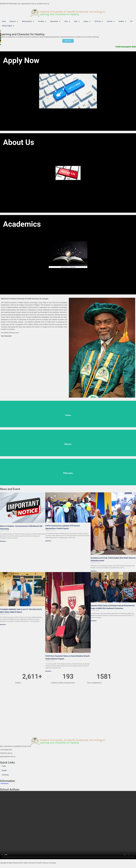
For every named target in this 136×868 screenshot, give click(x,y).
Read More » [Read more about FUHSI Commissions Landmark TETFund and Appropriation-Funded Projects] (48, 541)
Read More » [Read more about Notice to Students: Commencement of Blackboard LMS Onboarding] (3, 541)
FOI (131, 21)
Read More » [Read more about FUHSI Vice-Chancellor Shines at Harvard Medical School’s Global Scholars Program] (48, 671)
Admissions (55, 21)
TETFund (99, 21)
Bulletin (4, 770)
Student (122, 21)
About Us (14, 21)
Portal (4, 766)
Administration (28, 21)
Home (4, 21)
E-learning (5, 775)
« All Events (4, 784)
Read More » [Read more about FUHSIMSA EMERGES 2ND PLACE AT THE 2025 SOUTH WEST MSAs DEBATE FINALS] (3, 625)
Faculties (42, 21)
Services (111, 21)
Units (67, 21)
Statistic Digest (8, 26)
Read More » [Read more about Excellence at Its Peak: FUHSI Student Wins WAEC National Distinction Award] (94, 571)
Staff (77, 21)
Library (87, 21)
